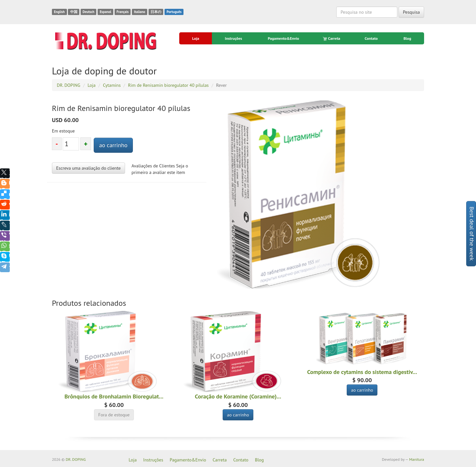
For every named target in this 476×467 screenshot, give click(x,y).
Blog (407, 38)
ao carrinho (113, 145)
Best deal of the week (472, 234)
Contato (371, 38)
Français (123, 12)
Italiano (139, 12)
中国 (74, 12)
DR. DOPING (76, 459)
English (59, 12)
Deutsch (88, 12)
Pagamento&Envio (283, 38)
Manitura (417, 459)
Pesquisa (411, 12)
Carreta (332, 39)
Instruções (233, 38)
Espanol (105, 12)
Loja (195, 38)
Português (174, 12)
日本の (156, 12)
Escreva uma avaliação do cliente (88, 168)
